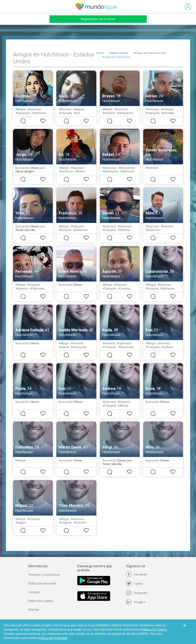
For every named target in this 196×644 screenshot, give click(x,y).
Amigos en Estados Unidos (150, 53)
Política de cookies (41, 601)
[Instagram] (137, 593)
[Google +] (136, 602)
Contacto (34, 592)
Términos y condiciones (44, 575)
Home (100, 53)
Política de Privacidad (53, 638)
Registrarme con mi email (98, 19)
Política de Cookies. (155, 630)
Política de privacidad (42, 584)
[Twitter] (134, 584)
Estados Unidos (119, 53)
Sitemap (33, 610)
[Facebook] (136, 575)
